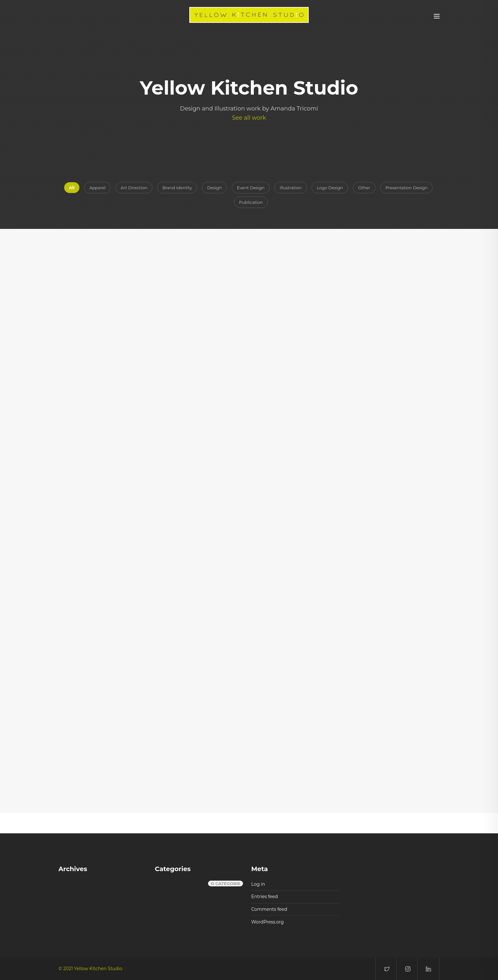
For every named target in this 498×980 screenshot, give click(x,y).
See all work (249, 118)
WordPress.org (267, 922)
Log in (258, 884)
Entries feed (265, 897)
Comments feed (269, 909)
